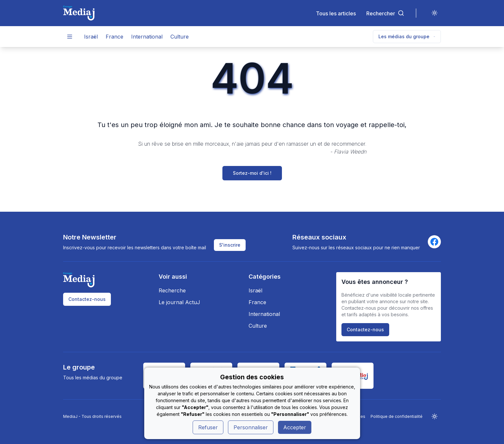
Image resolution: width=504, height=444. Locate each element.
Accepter (295, 427)
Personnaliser (251, 427)
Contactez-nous (87, 299)
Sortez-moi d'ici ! (252, 173)
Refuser (208, 427)
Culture (180, 37)
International (147, 37)
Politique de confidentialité (397, 416)
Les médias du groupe (407, 36)
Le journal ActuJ (179, 302)
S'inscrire (230, 245)
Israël (91, 37)
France (114, 37)
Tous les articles (336, 13)
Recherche (172, 290)
